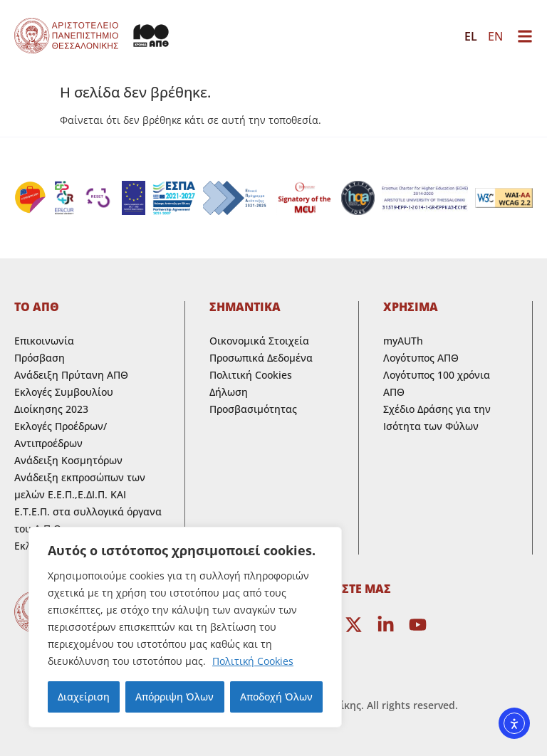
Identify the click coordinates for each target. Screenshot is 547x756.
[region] (185, 627)
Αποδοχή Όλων (276, 697)
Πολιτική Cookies (253, 661)
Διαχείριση (84, 697)
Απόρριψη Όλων (174, 697)
